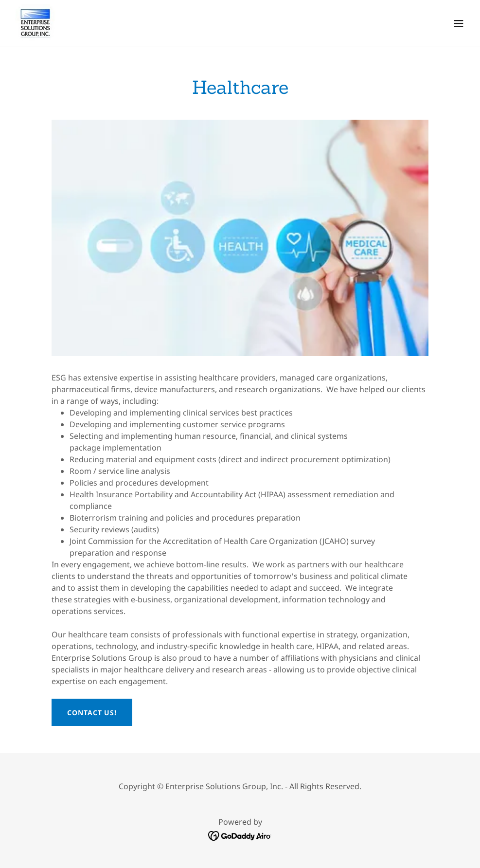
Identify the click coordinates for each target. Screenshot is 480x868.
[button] (459, 23)
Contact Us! (92, 713)
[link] (36, 23)
